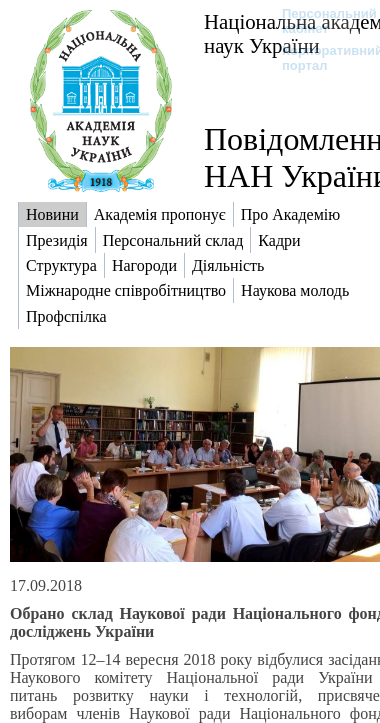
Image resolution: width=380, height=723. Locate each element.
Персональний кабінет (319, 21)
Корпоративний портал (319, 58)
